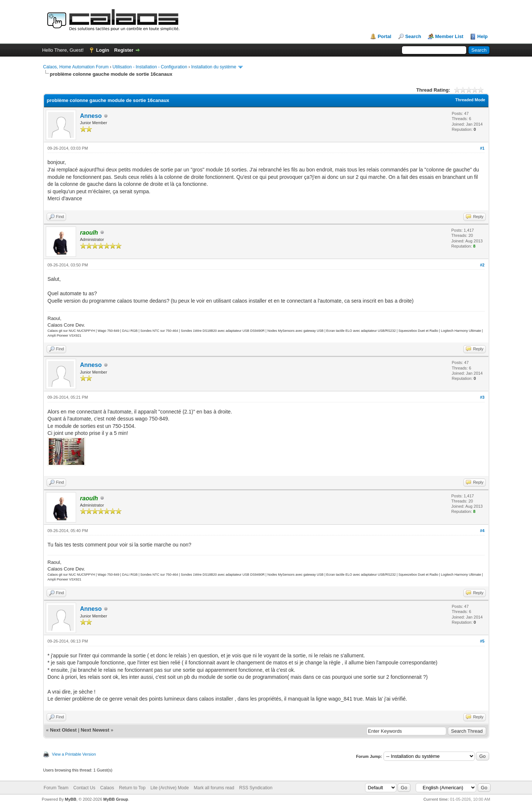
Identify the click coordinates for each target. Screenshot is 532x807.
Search (413, 36)
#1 (482, 148)
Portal (384, 36)
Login (103, 50)
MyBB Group (116, 799)
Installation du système (214, 67)
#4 (482, 531)
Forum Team (56, 788)
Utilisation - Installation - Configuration (150, 67)
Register (124, 50)
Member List (449, 36)
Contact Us (84, 788)
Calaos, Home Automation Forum (76, 67)
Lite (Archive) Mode (170, 788)
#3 (482, 397)
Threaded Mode (470, 100)
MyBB (70, 799)
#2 (482, 265)
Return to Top (132, 788)
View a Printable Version (74, 754)
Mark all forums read (214, 788)
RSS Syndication (256, 788)
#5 (482, 641)
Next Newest (95, 730)
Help (482, 36)
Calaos (107, 788)
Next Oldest (63, 730)
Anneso (91, 116)
